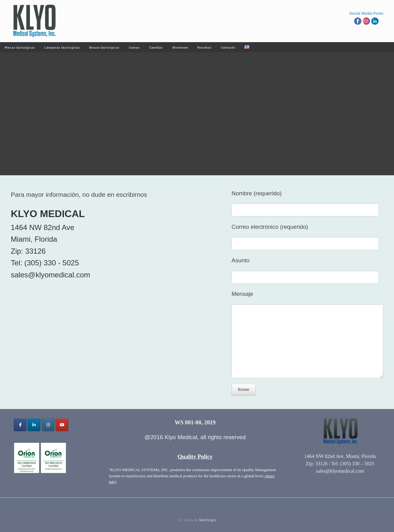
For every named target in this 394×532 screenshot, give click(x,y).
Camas (134, 48)
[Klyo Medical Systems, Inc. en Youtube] (62, 425)
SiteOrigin (207, 520)
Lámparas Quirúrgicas (62, 48)
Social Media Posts (366, 13)
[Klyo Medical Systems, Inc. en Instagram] (48, 425)
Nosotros (204, 48)
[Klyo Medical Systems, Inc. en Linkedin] (34, 425)
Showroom (180, 48)
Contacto (228, 48)
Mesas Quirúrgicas (20, 48)
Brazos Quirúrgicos (104, 48)
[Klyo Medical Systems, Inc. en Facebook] (20, 425)
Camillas (156, 48)
